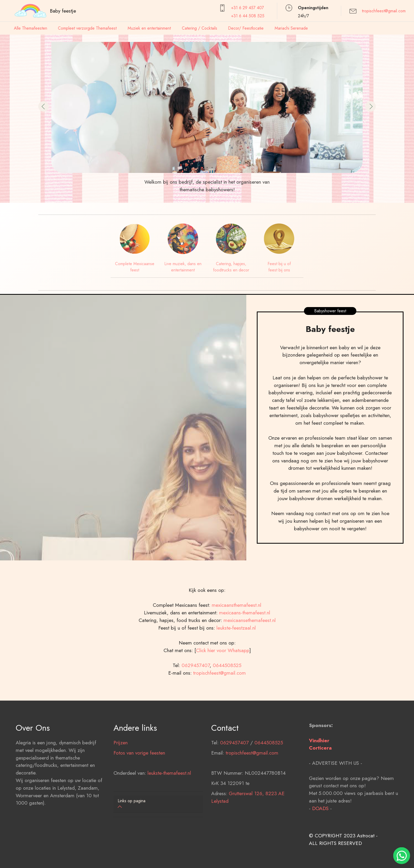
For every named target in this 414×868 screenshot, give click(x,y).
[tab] (158, 804)
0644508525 (227, 692)
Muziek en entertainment (149, 28)
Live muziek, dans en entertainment (183, 267)
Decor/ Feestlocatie (246, 28)
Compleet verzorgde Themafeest (87, 28)
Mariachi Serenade (291, 28)
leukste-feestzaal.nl (236, 654)
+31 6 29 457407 (247, 8)
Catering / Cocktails (200, 28)
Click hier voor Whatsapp (223, 677)
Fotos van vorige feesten (139, 780)
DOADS (320, 835)
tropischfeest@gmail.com (384, 11)
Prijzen (121, 769)
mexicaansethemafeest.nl (250, 647)
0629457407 (196, 692)
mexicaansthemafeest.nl (236, 632)
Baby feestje (63, 11)
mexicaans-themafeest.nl (244, 640)
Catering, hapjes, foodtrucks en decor (231, 267)
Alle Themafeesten (31, 28)
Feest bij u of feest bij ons (279, 267)
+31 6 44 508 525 (248, 16)
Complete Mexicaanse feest (135, 267)
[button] (43, 106)
